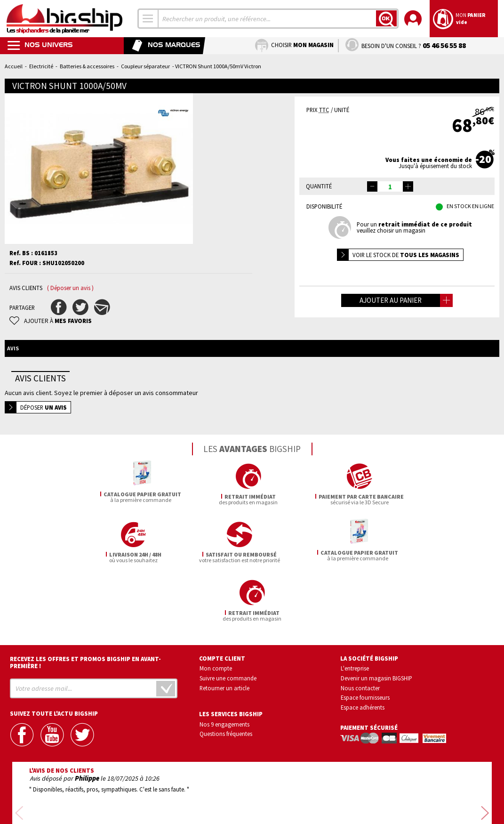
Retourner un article (224, 630)
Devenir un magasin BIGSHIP (376, 620)
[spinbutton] (390, 186)
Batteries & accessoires (87, 66)
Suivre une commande (228, 620)
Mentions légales (196, 804)
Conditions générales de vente (292, 790)
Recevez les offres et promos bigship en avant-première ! (85, 604)
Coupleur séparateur (145, 66)
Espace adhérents (363, 649)
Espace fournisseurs (365, 639)
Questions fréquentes (226, 676)
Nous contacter (360, 630)
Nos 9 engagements (224, 666)
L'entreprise (355, 610)
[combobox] (148, 19)
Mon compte (216, 610)
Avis (13, 348)
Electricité (41, 66)
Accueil (14, 66)
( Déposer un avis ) (70, 288)
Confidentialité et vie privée (208, 790)
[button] (408, 186)
